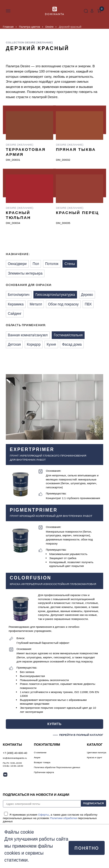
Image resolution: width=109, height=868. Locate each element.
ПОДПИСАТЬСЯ (92, 804)
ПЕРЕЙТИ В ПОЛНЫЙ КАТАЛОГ (81, 735)
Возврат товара (42, 762)
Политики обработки (64, 818)
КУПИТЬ (54, 723)
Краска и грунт (95, 757)
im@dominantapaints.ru (15, 758)
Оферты (44, 815)
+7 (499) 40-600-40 (79, 11)
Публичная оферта (44, 772)
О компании (40, 753)
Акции (37, 757)
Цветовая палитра (97, 753)
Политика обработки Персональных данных (57, 767)
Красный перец (77, 213)
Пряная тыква (76, 150)
